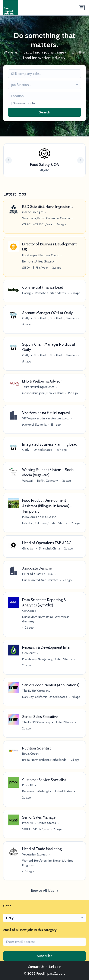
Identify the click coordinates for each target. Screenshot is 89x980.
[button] (80, 160)
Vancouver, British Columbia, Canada (46, 218)
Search (45, 112)
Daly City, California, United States (45, 697)
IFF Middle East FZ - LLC (38, 574)
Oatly (26, 318)
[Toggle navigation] (82, 8)
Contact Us (36, 967)
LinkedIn (55, 967)
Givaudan (28, 548)
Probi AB (28, 785)
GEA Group (29, 611)
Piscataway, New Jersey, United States (47, 659)
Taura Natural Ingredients (38, 387)
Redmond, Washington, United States (47, 791)
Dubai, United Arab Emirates (40, 580)
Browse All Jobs (45, 891)
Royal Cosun (30, 754)
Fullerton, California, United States (44, 523)
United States (43, 450)
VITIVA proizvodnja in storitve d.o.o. (46, 418)
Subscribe (45, 956)
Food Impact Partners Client (40, 255)
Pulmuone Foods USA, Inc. (39, 517)
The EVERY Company (36, 691)
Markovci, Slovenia (34, 425)
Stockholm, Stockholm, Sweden (55, 318)
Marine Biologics (33, 212)
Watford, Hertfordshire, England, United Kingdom (48, 863)
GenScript (29, 653)
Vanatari (27, 481)
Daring (26, 293)
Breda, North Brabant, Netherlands (44, 760)
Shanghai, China (49, 548)
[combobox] (45, 85)
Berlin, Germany (47, 481)
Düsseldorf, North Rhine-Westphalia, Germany (46, 619)
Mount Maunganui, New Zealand (43, 393)
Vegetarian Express (35, 854)
